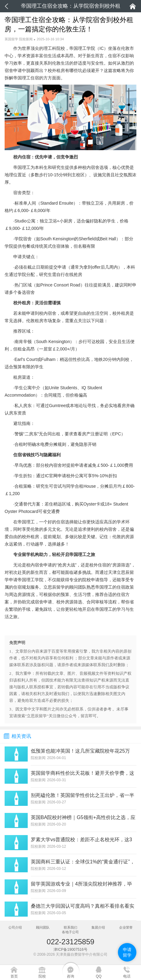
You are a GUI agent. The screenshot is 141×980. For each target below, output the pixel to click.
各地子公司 (70, 932)
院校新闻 (26, 39)
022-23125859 (71, 942)
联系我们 (70, 927)
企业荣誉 (126, 927)
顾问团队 (43, 927)
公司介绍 (15, 927)
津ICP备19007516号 (70, 950)
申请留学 (127, 952)
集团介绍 (98, 927)
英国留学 (11, 39)
